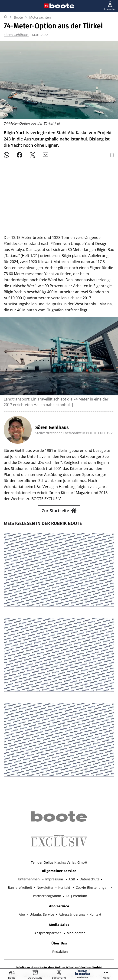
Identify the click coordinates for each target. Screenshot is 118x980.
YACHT (28, 929)
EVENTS (93, 946)
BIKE (12, 937)
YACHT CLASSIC (50, 929)
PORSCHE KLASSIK (36, 946)
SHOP (13, 929)
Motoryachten (40, 17)
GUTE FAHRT (63, 937)
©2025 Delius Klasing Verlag (58, 959)
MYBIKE (42, 937)
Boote (18, 17)
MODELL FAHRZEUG (93, 937)
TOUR (26, 937)
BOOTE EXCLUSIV (81, 929)
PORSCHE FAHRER (69, 946)
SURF (104, 929)
